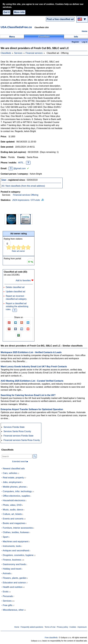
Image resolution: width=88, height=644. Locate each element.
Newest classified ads (14, 469)
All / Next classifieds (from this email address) (23, 186)
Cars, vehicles (10, 473)
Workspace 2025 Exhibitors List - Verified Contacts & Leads (31, 352)
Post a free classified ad (60, 19)
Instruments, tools (12, 546)
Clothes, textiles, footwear (16, 532)
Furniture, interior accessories (18, 528)
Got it (7, 12)
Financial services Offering (26, 195)
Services (18, 53)
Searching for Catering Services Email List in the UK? (28, 395)
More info (19, 12)
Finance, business (12, 560)
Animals (7, 573)
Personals (8, 596)
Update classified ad (15, 292)
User (4, 180)
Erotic (6, 592)
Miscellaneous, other (13, 610)
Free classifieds (51, 638)
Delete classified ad (15, 287)
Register (75, 42)
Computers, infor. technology (17, 491)
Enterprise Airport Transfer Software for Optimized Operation (32, 409)
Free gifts (8, 605)
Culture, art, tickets (12, 514)
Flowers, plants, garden (15, 578)
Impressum (82, 627)
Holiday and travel (12, 569)
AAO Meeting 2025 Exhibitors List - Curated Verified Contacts (32, 381)
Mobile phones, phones (15, 487)
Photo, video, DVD (12, 505)
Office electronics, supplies (16, 496)
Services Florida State (14, 427)
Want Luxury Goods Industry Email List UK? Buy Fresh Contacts (34, 367)
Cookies (73, 627)
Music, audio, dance (13, 510)
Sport (6, 537)
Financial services (34, 53)
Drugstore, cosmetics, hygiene (18, 555)
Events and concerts (13, 519)
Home (85, 31)
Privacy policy (62, 627)
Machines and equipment (16, 542)
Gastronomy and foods (14, 564)
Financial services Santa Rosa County (22, 440)
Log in (85, 42)
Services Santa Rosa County (17, 431)
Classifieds (6, 53)
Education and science (14, 583)
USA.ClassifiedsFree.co (16, 27)
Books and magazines (14, 523)
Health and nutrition (13, 587)
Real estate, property (13, 478)
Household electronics (14, 500)
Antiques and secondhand (16, 551)
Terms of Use (50, 627)
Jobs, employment (12, 482)
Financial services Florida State (18, 436)
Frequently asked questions (32, 627)
